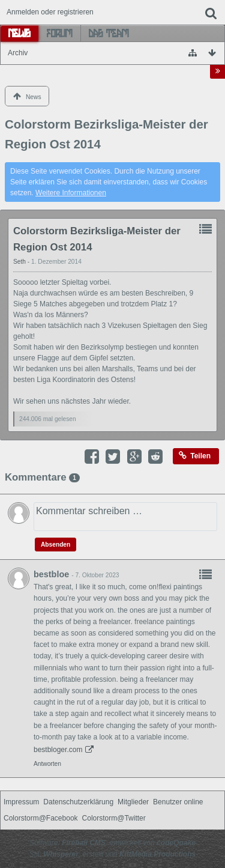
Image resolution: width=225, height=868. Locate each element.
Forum (60, 33)
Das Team (109, 33)
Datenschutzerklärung (78, 802)
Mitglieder (133, 802)
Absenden (55, 545)
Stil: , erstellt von (112, 854)
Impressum (21, 802)
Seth (20, 262)
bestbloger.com (58, 750)
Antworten (47, 764)
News (19, 33)
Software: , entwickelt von (112, 843)
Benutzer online (178, 802)
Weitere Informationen (71, 193)
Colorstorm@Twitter (114, 818)
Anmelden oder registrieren (50, 12)
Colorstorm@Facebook (41, 818)
